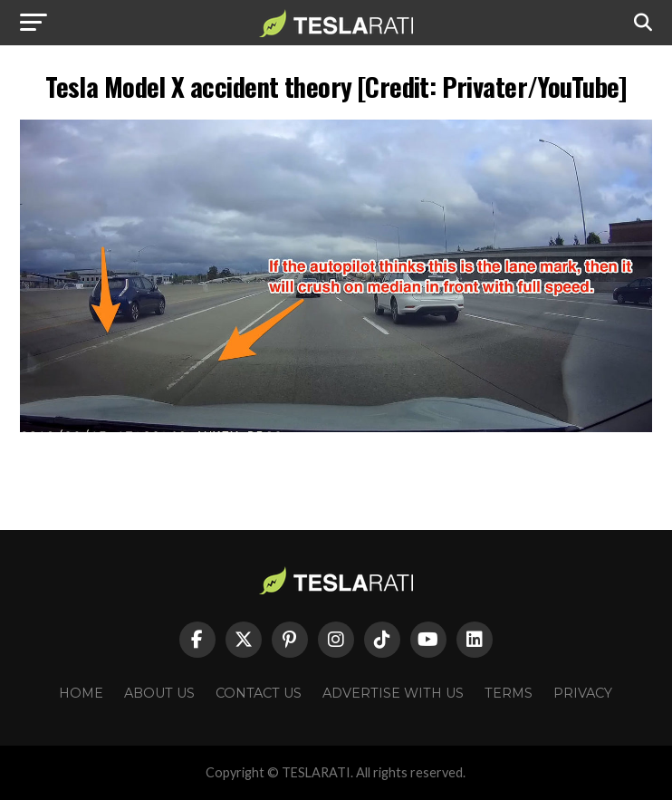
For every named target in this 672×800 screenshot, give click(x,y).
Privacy (583, 693)
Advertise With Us (393, 693)
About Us (159, 693)
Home (81, 693)
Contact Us (259, 693)
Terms (509, 693)
